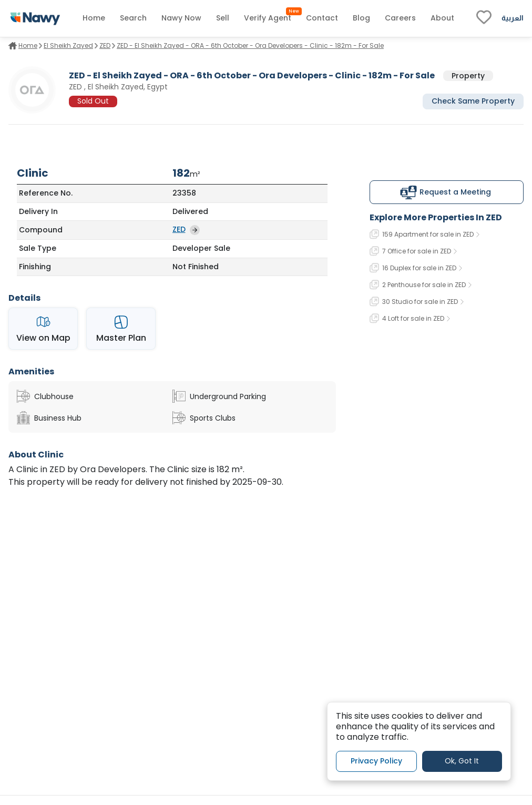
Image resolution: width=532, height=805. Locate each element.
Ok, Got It (462, 761)
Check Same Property (473, 101)
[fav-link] (484, 18)
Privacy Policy (376, 761)
